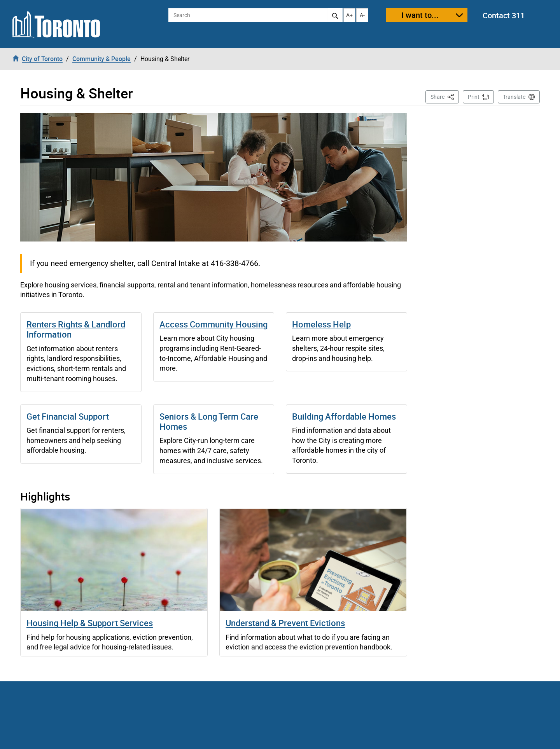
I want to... (420, 15)
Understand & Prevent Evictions (285, 623)
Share (445, 96)
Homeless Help (321, 324)
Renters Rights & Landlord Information (76, 329)
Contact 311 (504, 15)
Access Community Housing (213, 324)
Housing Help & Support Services (90, 623)
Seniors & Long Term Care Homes (209, 421)
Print (474, 97)
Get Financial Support (68, 416)
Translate (514, 97)
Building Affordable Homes (344, 416)
